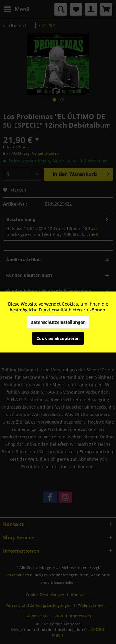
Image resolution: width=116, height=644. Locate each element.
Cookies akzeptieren (58, 338)
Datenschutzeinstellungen (58, 322)
